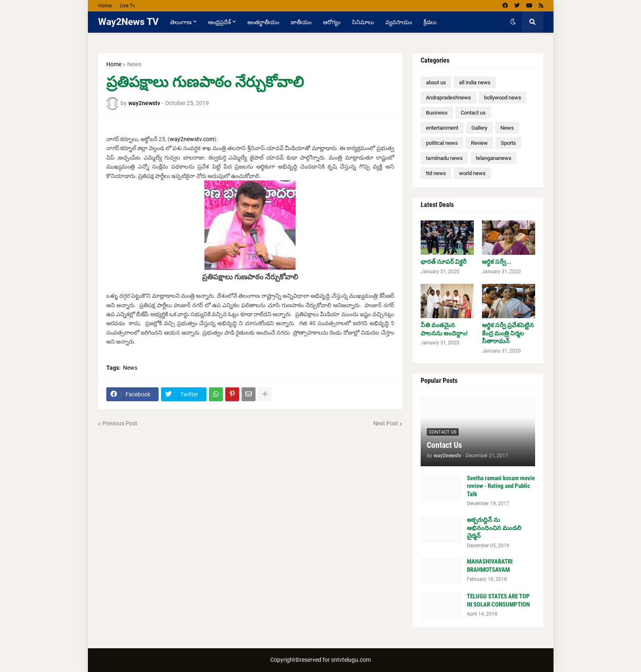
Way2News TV (128, 22)
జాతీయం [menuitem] (301, 22)
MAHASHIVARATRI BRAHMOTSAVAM (490, 566)
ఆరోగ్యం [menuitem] (332, 22)
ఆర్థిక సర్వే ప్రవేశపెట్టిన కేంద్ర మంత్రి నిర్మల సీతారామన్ (508, 333)
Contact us (473, 113)
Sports (508, 143)
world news (472, 173)
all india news (475, 82)
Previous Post (120, 423)
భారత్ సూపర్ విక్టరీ (444, 262)
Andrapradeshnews (448, 98)
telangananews (494, 158)
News (134, 64)
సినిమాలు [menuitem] (363, 22)
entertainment (442, 128)
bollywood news (503, 98)
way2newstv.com (192, 139)
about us (436, 82)
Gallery (479, 128)
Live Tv (127, 6)
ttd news (436, 173)
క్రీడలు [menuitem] (430, 22)
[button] (513, 22)
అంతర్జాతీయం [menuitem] (263, 22)
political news (442, 143)
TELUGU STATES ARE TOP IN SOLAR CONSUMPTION (498, 600)
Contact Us (444, 445)
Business (437, 113)
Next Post (386, 423)
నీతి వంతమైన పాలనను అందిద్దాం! (444, 329)
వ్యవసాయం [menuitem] (399, 22)
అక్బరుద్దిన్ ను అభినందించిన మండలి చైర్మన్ (494, 528)
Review (479, 143)
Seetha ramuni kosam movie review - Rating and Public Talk (501, 486)
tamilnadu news (444, 158)
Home (105, 6)
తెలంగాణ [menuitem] (181, 22)
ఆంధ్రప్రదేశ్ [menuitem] (220, 22)
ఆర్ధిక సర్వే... (496, 262)
